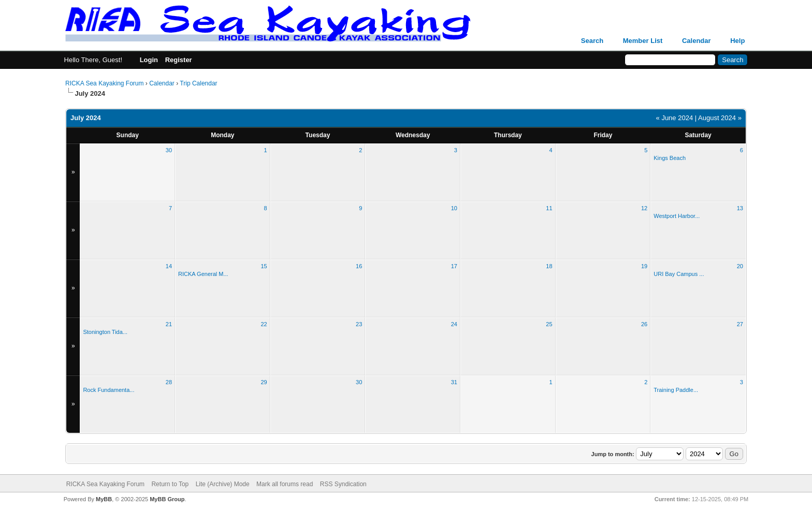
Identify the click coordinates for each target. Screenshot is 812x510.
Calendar (697, 41)
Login (149, 60)
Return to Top (170, 484)
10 (454, 208)
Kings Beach (670, 158)
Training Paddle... (676, 390)
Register (179, 60)
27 (740, 324)
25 (549, 324)
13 (740, 208)
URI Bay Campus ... (679, 274)
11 (549, 208)
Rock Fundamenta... (108, 390)
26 (644, 324)
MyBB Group (167, 499)
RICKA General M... (203, 274)
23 (359, 324)
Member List (643, 41)
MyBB (104, 499)
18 (549, 266)
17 (454, 266)
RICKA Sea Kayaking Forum (104, 83)
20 (740, 266)
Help (737, 41)
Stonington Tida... (105, 332)
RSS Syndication (343, 484)
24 (454, 324)
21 (169, 324)
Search (592, 41)
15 (264, 266)
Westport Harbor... (677, 216)
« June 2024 (675, 118)
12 (644, 208)
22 (264, 324)
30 (169, 150)
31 (454, 382)
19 (644, 266)
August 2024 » (720, 118)
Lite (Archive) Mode (223, 484)
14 (169, 266)
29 (264, 382)
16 (359, 266)
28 (169, 382)
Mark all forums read (285, 484)
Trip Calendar (198, 83)
